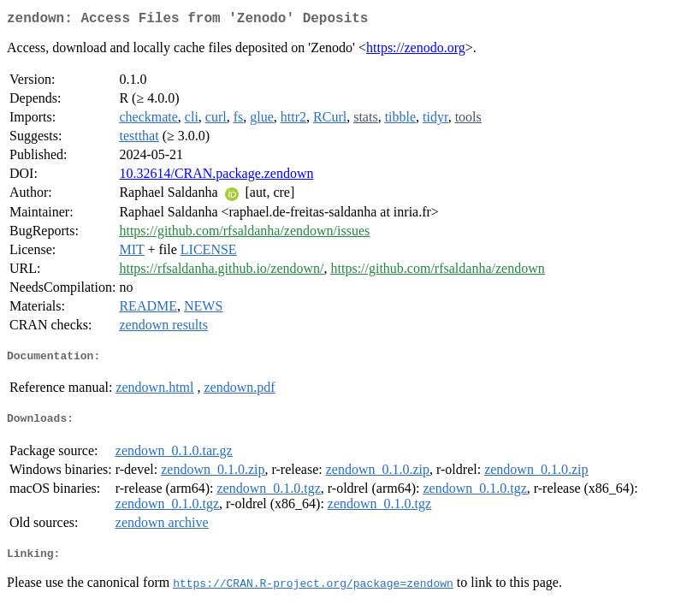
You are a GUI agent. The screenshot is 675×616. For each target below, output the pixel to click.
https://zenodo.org (416, 51)
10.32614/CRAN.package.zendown (216, 177)
